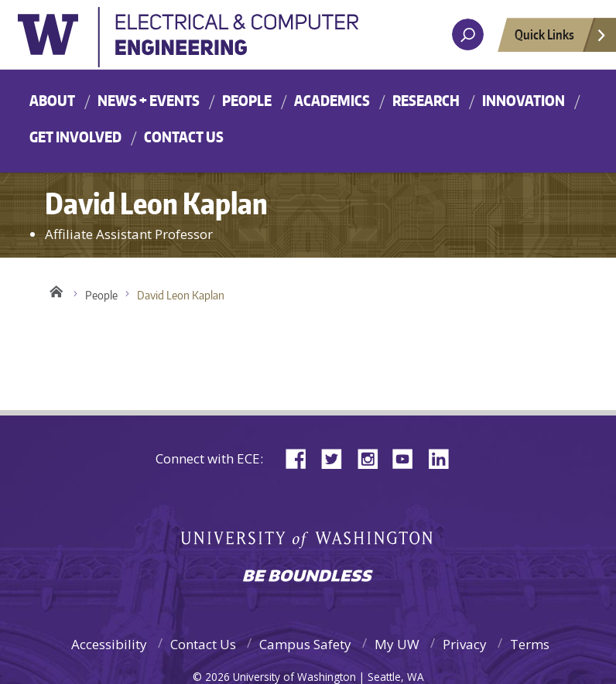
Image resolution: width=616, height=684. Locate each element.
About (52, 100)
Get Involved (75, 137)
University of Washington (188, 42)
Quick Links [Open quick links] (561, 39)
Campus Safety (305, 644)
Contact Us (184, 137)
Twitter (337, 458)
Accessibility (109, 644)
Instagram (373, 458)
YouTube (409, 458)
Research (426, 100)
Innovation (524, 100)
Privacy (465, 644)
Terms (530, 644)
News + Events (149, 100)
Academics (332, 100)
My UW (397, 644)
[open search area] (468, 34)
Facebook (302, 458)
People (247, 100)
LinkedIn (444, 458)
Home (56, 292)
